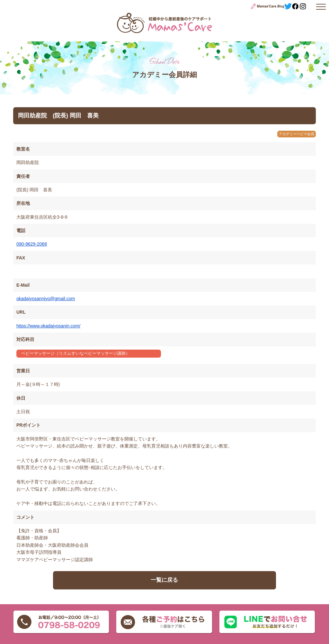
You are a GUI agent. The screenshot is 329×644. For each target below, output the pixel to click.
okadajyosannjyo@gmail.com (46, 299)
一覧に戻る (164, 580)
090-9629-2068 (32, 244)
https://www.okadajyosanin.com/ (48, 326)
